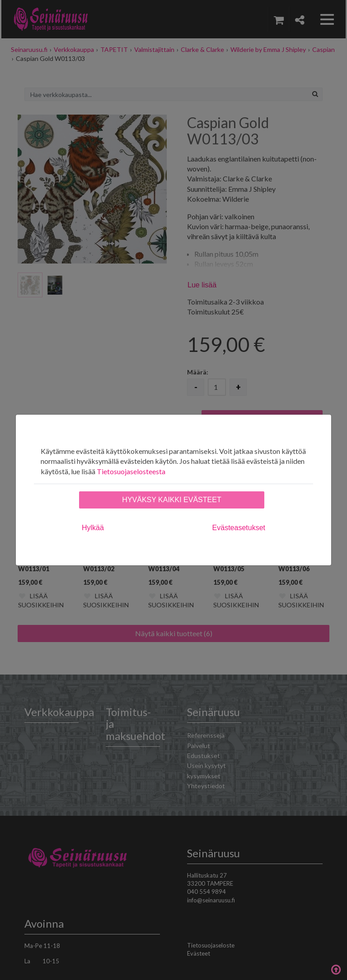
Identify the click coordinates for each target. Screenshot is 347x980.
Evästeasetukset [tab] (239, 528)
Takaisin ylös (336, 969)
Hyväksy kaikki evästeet (171, 500)
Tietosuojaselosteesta (131, 471)
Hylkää (93, 528)
